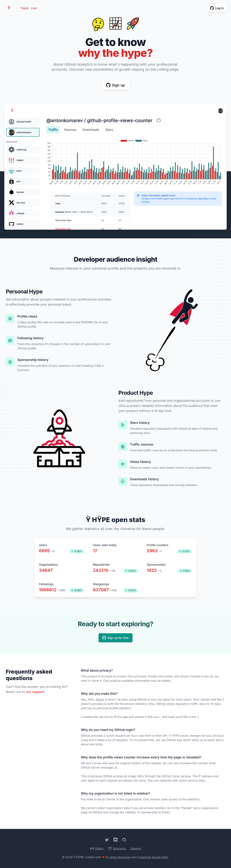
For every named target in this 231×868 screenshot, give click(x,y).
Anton (100, 699)
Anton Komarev (120, 857)
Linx (34, 8)
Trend (24, 8)
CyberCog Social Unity (153, 857)
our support (35, 692)
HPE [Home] (10, 8)
